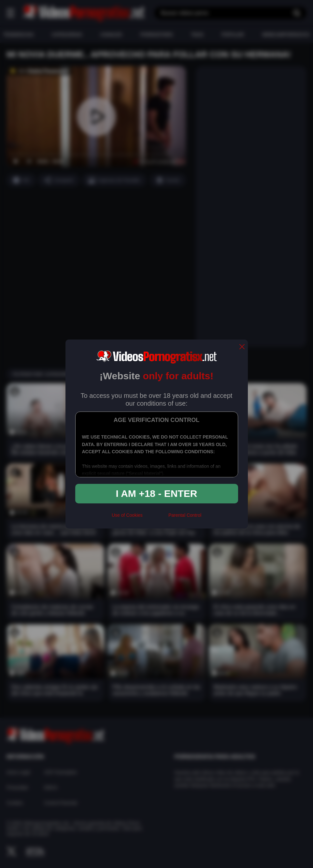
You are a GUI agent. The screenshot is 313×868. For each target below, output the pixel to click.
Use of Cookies (127, 515)
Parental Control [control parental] (185, 515)
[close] (242, 347)
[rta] (156, 518)
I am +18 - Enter (157, 493)
